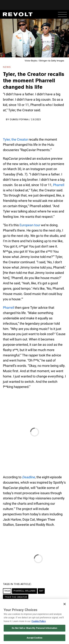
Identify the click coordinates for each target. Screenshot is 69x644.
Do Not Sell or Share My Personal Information (34, 628)
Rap (41, 591)
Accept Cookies (34, 638)
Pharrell (59, 185)
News (7, 67)
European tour (30, 225)
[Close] (65, 604)
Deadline (29, 477)
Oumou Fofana (19, 119)
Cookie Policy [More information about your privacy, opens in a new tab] (39, 621)
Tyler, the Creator (15, 139)
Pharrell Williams (24, 591)
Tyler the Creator (16, 597)
